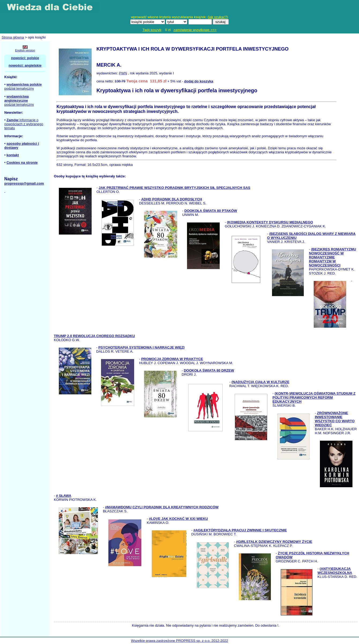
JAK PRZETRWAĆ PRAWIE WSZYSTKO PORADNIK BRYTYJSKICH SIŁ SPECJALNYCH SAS (174, 188)
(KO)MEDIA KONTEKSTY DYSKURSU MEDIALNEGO (270, 222)
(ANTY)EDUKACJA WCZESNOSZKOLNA (335, 571)
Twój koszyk (152, 30)
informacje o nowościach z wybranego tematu (24, 124)
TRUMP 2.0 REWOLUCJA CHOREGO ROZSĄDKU (94, 336)
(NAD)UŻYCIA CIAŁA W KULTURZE (260, 382)
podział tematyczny (19, 88)
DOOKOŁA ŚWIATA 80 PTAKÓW (211, 211)
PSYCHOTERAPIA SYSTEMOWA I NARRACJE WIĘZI (141, 347)
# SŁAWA (64, 496)
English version (25, 50)
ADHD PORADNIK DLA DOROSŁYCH (172, 199)
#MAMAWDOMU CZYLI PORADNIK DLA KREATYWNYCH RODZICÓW (162, 507)
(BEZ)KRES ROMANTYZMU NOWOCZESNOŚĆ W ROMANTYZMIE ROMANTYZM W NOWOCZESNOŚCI (332, 257)
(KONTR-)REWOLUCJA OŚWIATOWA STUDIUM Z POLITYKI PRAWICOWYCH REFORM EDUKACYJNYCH (314, 397)
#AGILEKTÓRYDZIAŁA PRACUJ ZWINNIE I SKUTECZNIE (240, 530)
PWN (123, 73)
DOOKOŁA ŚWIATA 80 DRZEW (209, 370)
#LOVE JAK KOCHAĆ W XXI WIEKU (178, 519)
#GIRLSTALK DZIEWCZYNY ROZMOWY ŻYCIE (274, 542)
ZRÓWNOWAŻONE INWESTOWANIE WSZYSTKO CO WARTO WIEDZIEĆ (335, 419)
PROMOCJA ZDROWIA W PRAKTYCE (172, 359)
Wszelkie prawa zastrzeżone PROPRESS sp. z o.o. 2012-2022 (180, 641)
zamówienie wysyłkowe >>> (195, 30)
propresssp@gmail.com (24, 183)
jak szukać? (218, 17)
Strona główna (13, 37)
